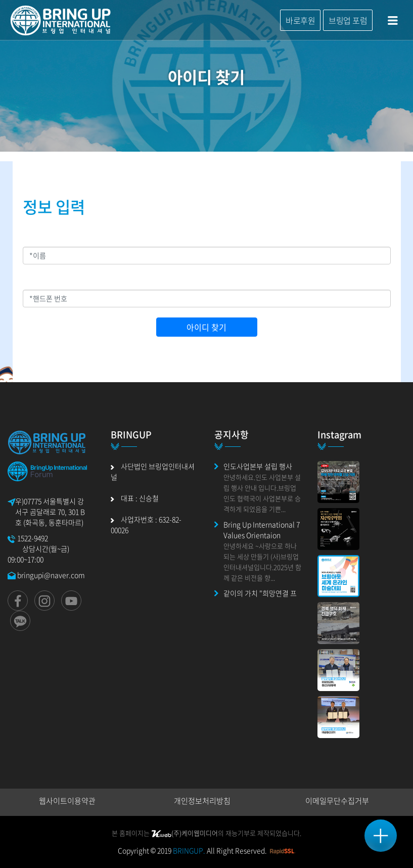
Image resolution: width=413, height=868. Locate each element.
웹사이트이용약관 (67, 801)
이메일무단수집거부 (337, 801)
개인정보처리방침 (202, 801)
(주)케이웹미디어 (185, 833)
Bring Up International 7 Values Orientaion (262, 530)
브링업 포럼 (348, 20)
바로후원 (300, 20)
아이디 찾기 (207, 327)
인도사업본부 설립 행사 (258, 466)
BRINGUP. (189, 850)
